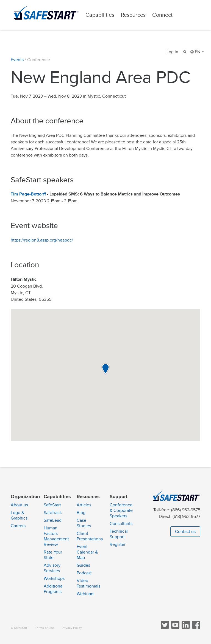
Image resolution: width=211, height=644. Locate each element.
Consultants (121, 524)
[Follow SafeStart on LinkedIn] (185, 628)
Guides (83, 565)
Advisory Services (52, 568)
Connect (162, 15)
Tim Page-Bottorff (28, 194)
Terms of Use (45, 628)
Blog (81, 513)
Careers (18, 526)
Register (118, 544)
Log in (172, 52)
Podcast (84, 573)
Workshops (54, 578)
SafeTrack (53, 513)
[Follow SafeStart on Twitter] (164, 628)
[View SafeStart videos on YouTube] (175, 628)
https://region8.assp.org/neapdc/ (42, 240)
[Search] (184, 52)
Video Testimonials (88, 583)
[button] (105, 369)
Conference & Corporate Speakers (121, 510)
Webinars (85, 594)
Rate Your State (53, 555)
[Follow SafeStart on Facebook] (196, 628)
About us (19, 505)
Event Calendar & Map (87, 552)
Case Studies (84, 523)
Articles (84, 505)
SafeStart (52, 505)
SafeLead (53, 520)
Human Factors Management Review (56, 536)
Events (17, 60)
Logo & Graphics (19, 515)
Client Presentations (90, 536)
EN (197, 52)
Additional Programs (54, 589)
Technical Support (119, 534)
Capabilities (100, 15)
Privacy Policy (72, 628)
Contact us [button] (185, 532)
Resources (133, 15)
